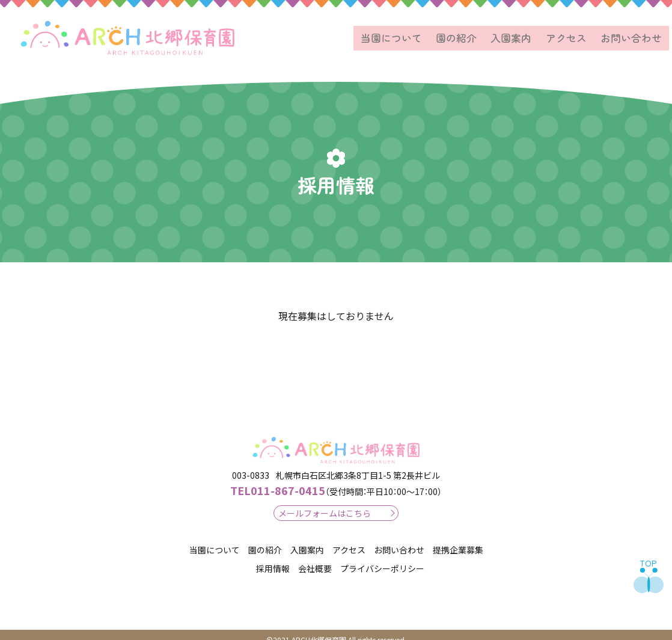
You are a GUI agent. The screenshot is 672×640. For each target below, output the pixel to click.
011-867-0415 (278, 481)
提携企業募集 (458, 540)
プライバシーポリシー (382, 558)
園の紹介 (473, 33)
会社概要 (315, 558)
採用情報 (273, 558)
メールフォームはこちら (325, 503)
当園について (413, 33)
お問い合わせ (634, 33)
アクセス (574, 33)
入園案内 (524, 33)
